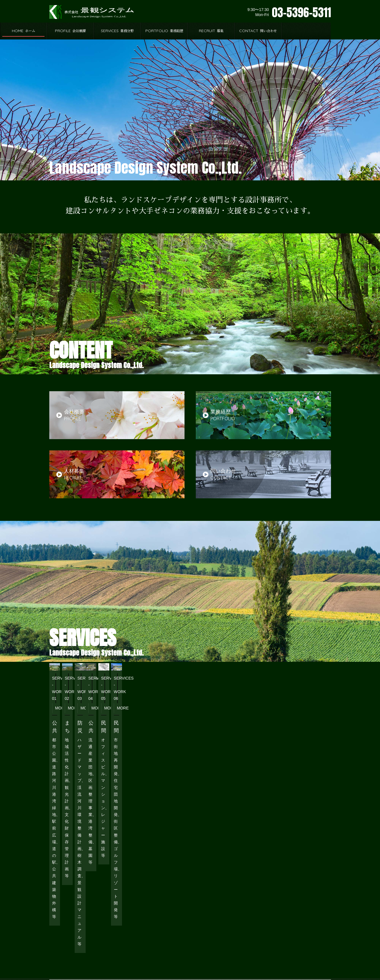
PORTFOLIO (213, 31)
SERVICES (167, 31)
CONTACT (307, 31)
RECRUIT (260, 31)
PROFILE (120, 31)
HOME (73, 31)
